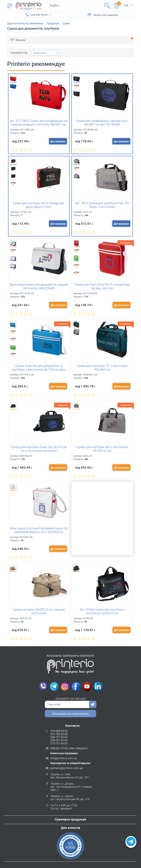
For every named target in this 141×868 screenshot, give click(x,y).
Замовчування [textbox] (40, 53)
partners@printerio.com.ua (66, 768)
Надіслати (93, 704)
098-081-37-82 (59, 748)
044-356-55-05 (59, 731)
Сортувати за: (19, 53)
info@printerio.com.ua (64, 758)
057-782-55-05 (59, 734)
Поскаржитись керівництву (70, 714)
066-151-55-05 (59, 737)
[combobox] (45, 53)
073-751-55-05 (59, 743)
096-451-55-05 (59, 740)
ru (132, 5)
